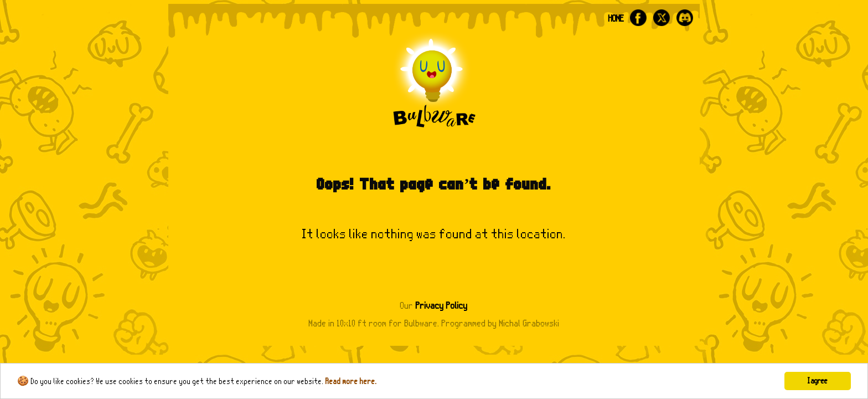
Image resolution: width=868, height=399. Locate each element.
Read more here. (351, 381)
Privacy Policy (442, 306)
